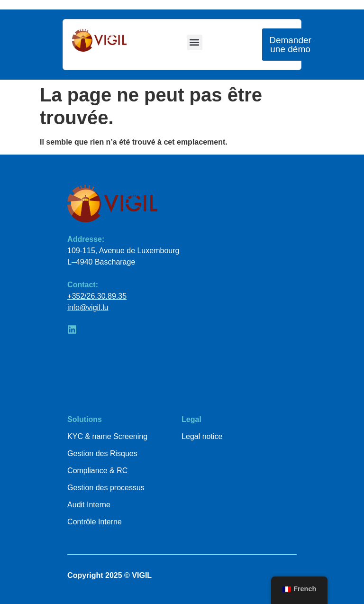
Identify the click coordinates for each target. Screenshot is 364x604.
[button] (195, 42)
